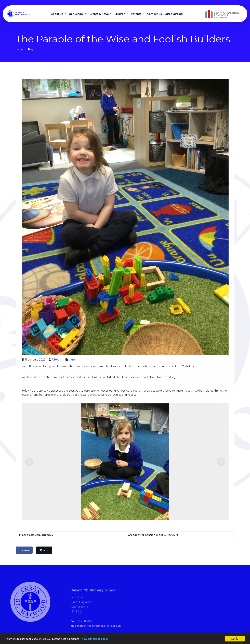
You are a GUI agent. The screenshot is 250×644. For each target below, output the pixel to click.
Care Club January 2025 (37, 535)
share (25, 550)
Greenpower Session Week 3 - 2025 (154, 535)
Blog (31, 49)
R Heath (58, 360)
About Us (57, 14)
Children (120, 14)
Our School (76, 14)
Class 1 (74, 360)
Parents (136, 14)
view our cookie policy (95, 639)
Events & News (99, 14)
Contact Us (154, 14)
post (45, 550)
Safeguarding (174, 14)
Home (19, 49)
